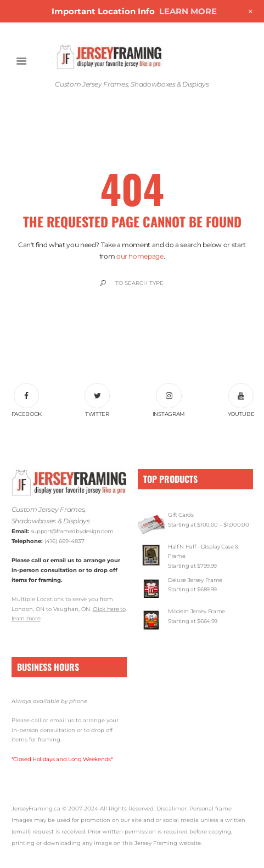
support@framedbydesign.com (72, 531)
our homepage (140, 256)
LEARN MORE (188, 11)
